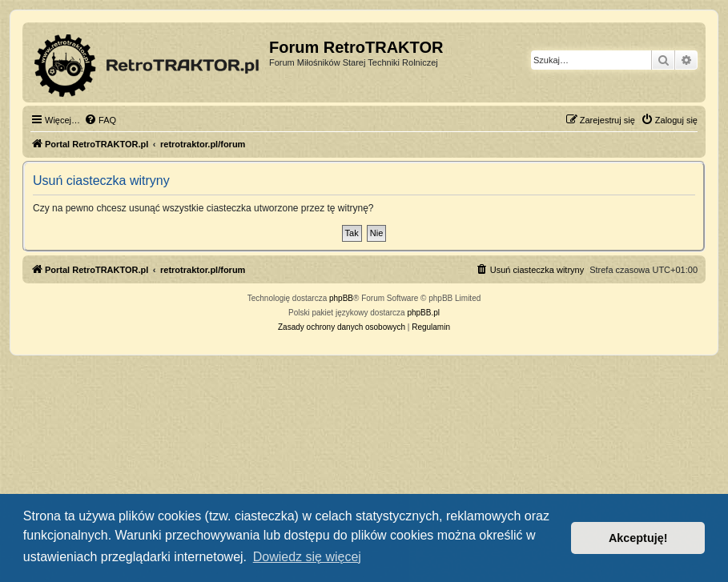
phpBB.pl (423, 313)
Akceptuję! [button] (638, 538)
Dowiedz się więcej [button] (307, 557)
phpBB (341, 298)
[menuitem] (100, 120)
